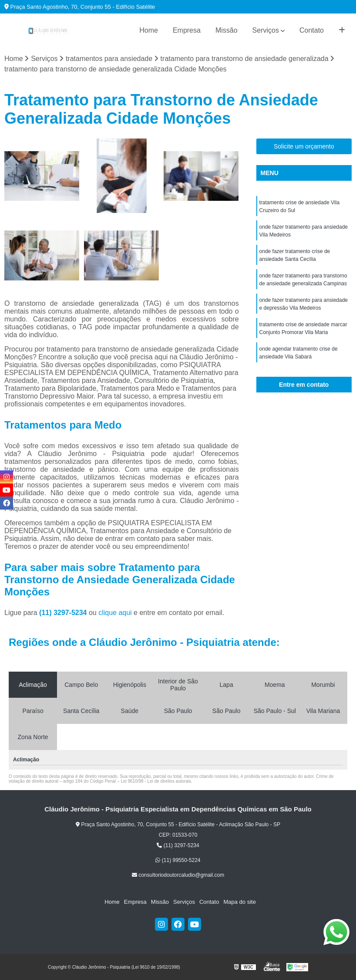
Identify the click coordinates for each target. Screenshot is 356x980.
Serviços (266, 30)
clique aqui (115, 613)
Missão (227, 30)
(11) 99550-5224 (178, 860)
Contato (312, 30)
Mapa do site (239, 902)
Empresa (187, 30)
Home (149, 30)
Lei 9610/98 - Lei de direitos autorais (156, 781)
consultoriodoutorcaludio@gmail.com (178, 875)
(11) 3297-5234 (64, 613)
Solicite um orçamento (304, 146)
